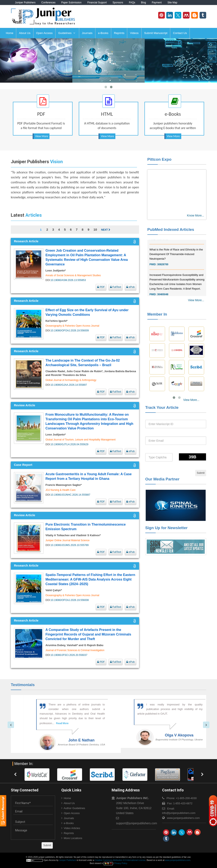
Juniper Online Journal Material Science (68, 540)
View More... (196, 300)
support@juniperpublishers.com (136, 823)
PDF (101, 287)
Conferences (48, 2)
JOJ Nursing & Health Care (61, 490)
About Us (25, 33)
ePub (130, 287)
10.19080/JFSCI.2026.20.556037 (69, 655)
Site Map (172, 2)
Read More (46, 723)
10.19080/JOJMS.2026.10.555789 (70, 545)
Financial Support (97, 2)
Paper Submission (71, 2)
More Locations (73, 838)
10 (95, 229)
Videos (134, 33)
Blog (143, 2)
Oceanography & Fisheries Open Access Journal (72, 326)
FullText (116, 287)
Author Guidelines (74, 808)
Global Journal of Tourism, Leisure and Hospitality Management (81, 440)
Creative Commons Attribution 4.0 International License (120, 860)
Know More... (196, 215)
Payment (157, 2)
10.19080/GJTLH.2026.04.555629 (69, 444)
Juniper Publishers (25, 2)
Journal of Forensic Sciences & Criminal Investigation (75, 650)
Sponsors (118, 2)
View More (42, 136)
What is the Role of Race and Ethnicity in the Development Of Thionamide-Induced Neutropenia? (176, 261)
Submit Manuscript (156, 33)
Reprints (119, 33)
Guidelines (67, 33)
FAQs (132, 2)
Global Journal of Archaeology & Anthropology (71, 380)
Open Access (44, 33)
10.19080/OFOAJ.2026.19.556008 (70, 600)
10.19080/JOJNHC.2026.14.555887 (70, 495)
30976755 (163, 246)
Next (106, 230)
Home (10, 33)
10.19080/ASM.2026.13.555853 (68, 280)
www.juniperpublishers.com (183, 818)
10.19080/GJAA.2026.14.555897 (69, 385)
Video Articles (72, 828)
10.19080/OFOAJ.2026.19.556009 (70, 331)
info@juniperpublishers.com (179, 813)
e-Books (103, 33)
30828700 (163, 272)
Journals (87, 33)
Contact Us (180, 33)
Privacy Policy (121, 863)
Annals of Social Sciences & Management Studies (73, 275)
